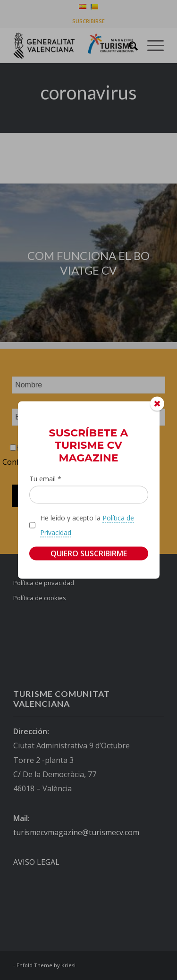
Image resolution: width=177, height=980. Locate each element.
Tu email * (45, 479)
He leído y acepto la (87, 525)
